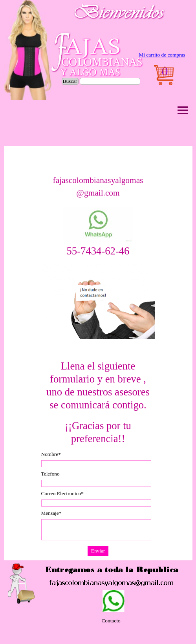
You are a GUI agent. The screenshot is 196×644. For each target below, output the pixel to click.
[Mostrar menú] (183, 110)
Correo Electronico (62, 493)
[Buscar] (110, 81)
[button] (98, 225)
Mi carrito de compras (162, 55)
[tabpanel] (162, 55)
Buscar (70, 81)
